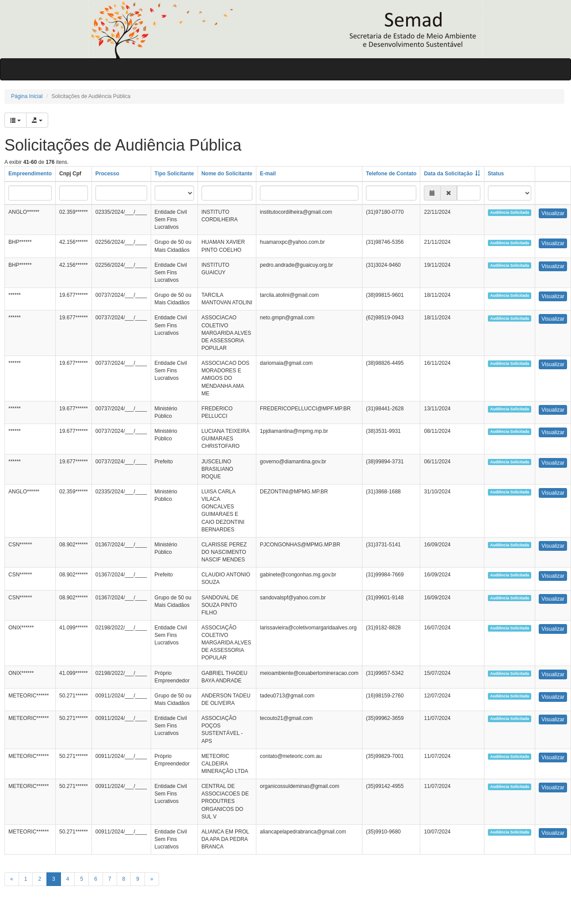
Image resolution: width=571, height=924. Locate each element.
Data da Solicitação (448, 174)
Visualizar (553, 213)
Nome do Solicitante (227, 174)
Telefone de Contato (391, 174)
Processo (107, 174)
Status (496, 174)
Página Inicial (27, 96)
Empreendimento (30, 174)
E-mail (268, 174)
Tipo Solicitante (174, 174)
